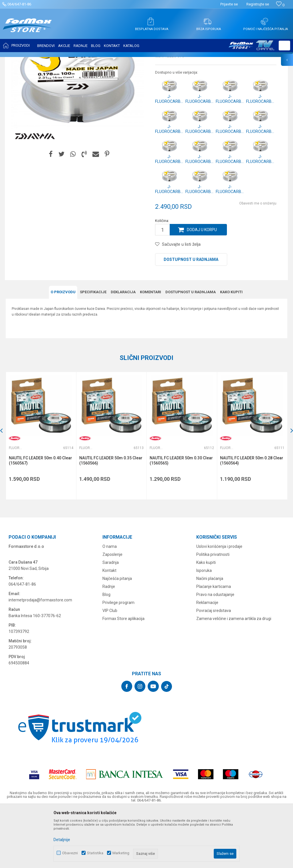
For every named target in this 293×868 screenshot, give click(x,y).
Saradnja (111, 619)
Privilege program (118, 660)
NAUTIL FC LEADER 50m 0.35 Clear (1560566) (111, 517)
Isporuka (204, 627)
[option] (41, 493)
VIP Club (110, 668)
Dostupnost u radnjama (191, 316)
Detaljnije (62, 840)
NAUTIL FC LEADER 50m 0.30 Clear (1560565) (181, 517)
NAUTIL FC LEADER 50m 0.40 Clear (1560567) (40, 517)
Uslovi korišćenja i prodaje (219, 603)
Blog (106, 652)
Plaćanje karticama (214, 643)
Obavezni (70, 853)
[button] (284, 46)
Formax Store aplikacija (123, 676)
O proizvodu (63, 349)
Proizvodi (38, 61)
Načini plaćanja (210, 635)
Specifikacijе (93, 349)
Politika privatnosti (213, 611)
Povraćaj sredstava (214, 668)
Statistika (95, 853)
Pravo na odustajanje (215, 652)
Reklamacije (207, 660)
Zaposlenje (112, 611)
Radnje (109, 643)
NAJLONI (57, 61)
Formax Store (16, 61)
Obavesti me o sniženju (258, 260)
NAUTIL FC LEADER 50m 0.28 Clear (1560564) (252, 517)
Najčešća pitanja (117, 635)
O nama (110, 603)
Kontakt (109, 627)
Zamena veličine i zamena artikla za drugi (234, 676)
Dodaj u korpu (202, 287)
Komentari (151, 349)
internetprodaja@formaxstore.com (40, 657)
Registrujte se (258, 4)
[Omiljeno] (280, 5)
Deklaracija (123, 349)
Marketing (121, 853)
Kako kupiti (231, 349)
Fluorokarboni (79, 61)
